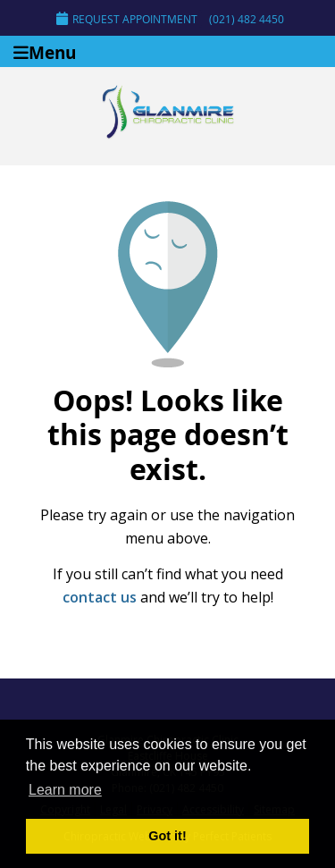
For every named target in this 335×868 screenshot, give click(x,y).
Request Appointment (127, 19)
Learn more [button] (65, 790)
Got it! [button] (167, 836)
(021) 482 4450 (247, 19)
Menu (45, 51)
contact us (100, 597)
